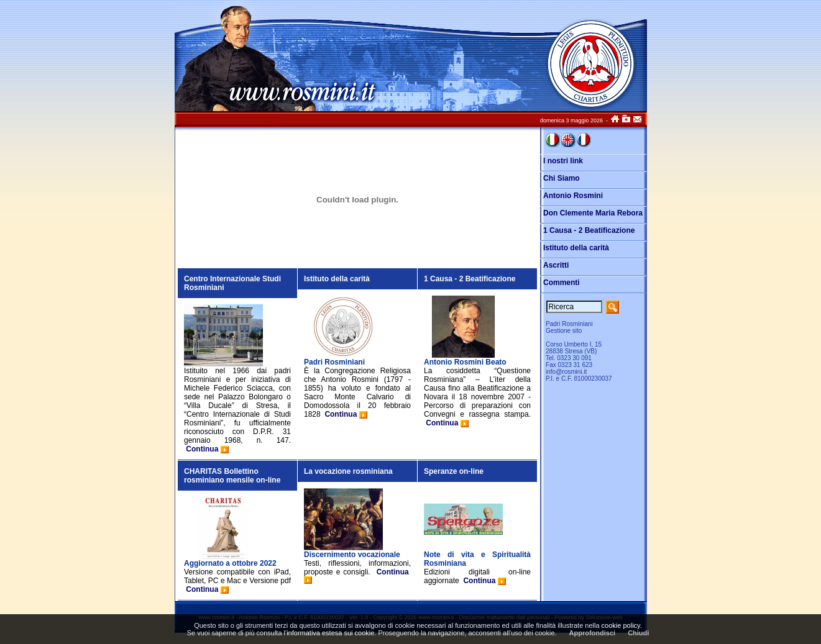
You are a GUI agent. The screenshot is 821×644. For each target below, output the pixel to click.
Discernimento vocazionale (352, 555)
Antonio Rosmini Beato (465, 362)
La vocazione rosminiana (348, 471)
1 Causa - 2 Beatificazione (470, 279)
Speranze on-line (454, 471)
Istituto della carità (337, 279)
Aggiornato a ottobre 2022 (230, 563)
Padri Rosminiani (334, 362)
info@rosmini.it (566, 372)
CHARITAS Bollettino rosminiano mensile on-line (232, 476)
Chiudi (638, 633)
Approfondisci (593, 633)
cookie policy (621, 625)
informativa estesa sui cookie (330, 633)
